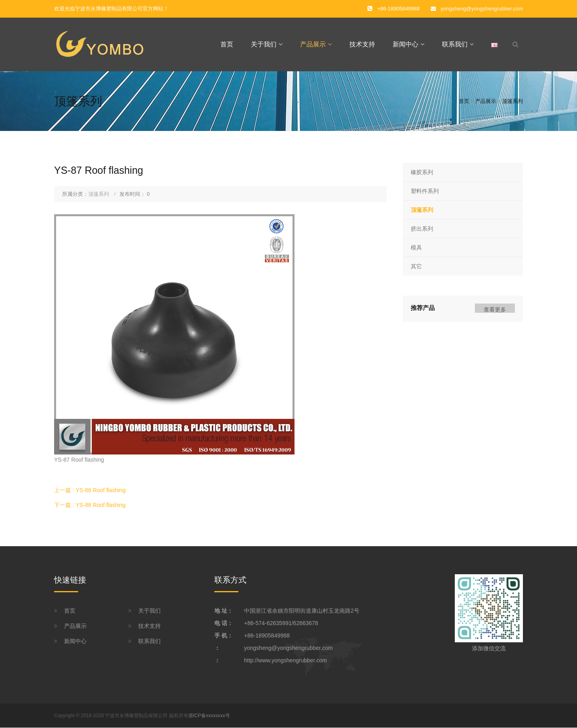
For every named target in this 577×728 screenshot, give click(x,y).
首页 (227, 44)
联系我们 (455, 44)
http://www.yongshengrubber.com (285, 660)
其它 (416, 267)
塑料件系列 (425, 191)
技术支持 (362, 44)
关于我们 (264, 44)
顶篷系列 (512, 101)
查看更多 (495, 310)
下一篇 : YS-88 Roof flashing (90, 505)
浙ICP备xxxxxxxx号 (209, 716)
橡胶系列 (422, 172)
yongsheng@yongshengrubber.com (482, 9)
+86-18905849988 (267, 635)
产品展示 (313, 44)
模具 (416, 247)
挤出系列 (422, 229)
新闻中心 (406, 44)
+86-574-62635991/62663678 (281, 623)
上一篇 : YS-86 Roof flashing (90, 490)
